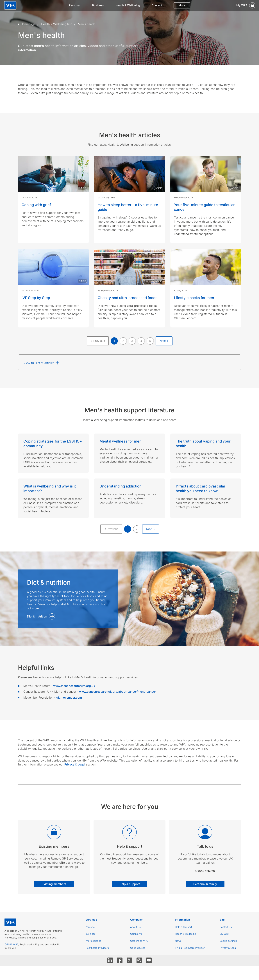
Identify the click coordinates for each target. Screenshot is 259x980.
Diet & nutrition (37, 616)
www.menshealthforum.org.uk (74, 686)
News (178, 941)
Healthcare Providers (97, 948)
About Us (135, 927)
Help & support (130, 884)
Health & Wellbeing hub (57, 24)
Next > (164, 341)
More (182, 5)
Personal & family (205, 884)
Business (98, 5)
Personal (75, 5)
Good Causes (138, 948)
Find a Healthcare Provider (190, 948)
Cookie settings (228, 941)
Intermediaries (93, 941)
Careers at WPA (139, 941)
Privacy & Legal (228, 948)
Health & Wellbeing (128, 5)
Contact (157, 5)
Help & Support (183, 927)
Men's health (86, 24)
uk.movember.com (69, 698)
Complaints (136, 934)
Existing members (54, 884)
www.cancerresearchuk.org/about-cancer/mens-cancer (118, 692)
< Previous (98, 341)
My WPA (224, 934)
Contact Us (226, 927)
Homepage (28, 24)
